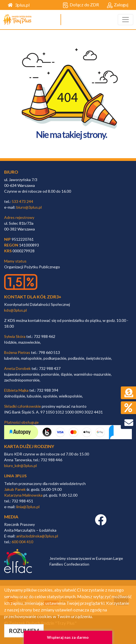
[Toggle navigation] (125, 20)
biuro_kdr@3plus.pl (20, 466)
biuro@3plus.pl (29, 207)
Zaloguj (118, 5)
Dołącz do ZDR (81, 5)
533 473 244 (22, 201)
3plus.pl (19, 5)
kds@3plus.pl (15, 310)
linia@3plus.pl (28, 507)
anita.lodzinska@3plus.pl (37, 536)
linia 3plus (15, 476)
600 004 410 (22, 542)
